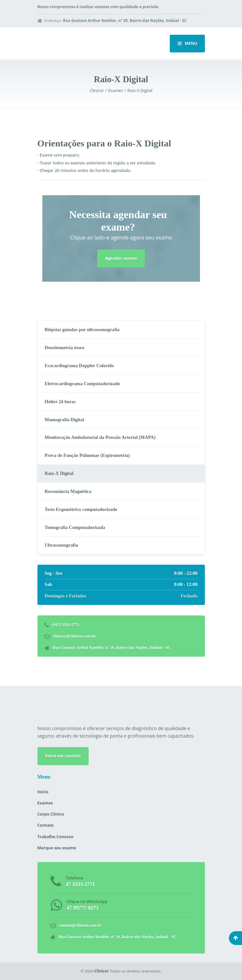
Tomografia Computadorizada (75, 527)
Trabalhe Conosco (55, 837)
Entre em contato (63, 756)
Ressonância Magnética (68, 491)
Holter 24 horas (60, 402)
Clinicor (101, 971)
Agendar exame (121, 258)
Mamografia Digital (64, 420)
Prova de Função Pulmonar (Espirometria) (87, 455)
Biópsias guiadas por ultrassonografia (82, 330)
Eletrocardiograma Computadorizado (82, 384)
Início (43, 792)
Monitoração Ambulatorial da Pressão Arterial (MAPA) (100, 437)
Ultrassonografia (61, 545)
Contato (46, 825)
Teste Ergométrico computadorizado (81, 509)
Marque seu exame (57, 848)
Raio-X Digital (59, 473)
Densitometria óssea (65, 348)
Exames (45, 803)
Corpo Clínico (51, 814)
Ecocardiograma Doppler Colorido (79, 366)
